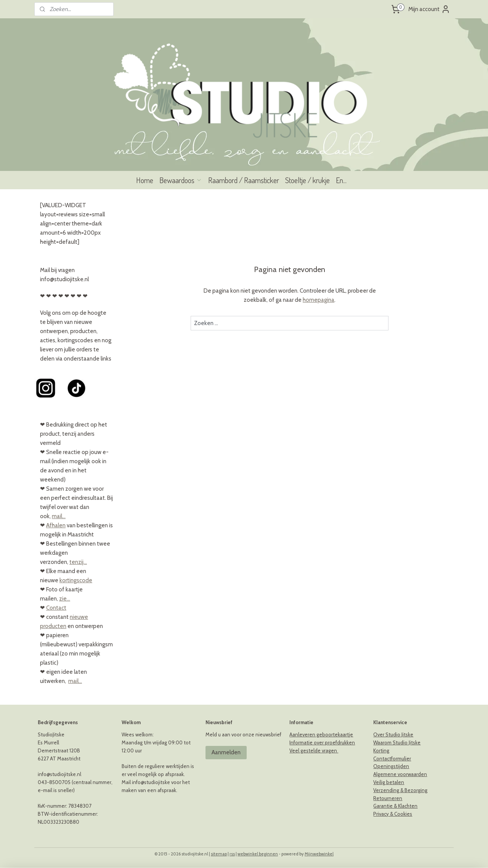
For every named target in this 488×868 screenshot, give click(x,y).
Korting (381, 750)
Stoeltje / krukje (307, 180)
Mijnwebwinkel (319, 854)
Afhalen (56, 525)
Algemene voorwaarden (400, 774)
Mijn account (429, 9)
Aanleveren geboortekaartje (321, 734)
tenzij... (78, 562)
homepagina (319, 300)
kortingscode (76, 580)
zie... (65, 599)
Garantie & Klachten (395, 806)
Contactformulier (392, 758)
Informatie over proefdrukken (322, 742)
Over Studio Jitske (393, 734)
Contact (56, 608)
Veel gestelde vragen (314, 750)
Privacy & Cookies (393, 814)
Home (145, 180)
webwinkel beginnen (258, 854)
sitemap (219, 854)
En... (341, 180)
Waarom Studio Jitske (397, 742)
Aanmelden (226, 752)
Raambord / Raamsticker (244, 180)
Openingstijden (391, 766)
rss (232, 854)
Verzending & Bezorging (400, 790)
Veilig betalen (389, 782)
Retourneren (388, 798)
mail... (59, 516)
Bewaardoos (181, 180)
